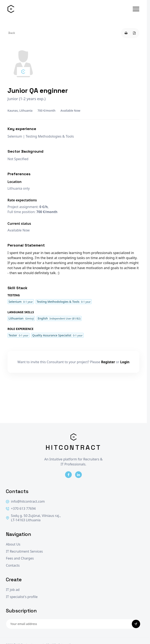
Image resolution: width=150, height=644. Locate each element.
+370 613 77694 (21, 509)
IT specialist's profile (22, 597)
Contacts (13, 565)
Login (125, 362)
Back (12, 33)
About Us (13, 544)
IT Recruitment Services (24, 551)
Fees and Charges (20, 558)
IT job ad (13, 590)
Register (108, 362)
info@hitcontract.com (25, 502)
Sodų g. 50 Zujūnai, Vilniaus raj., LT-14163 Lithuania (33, 518)
